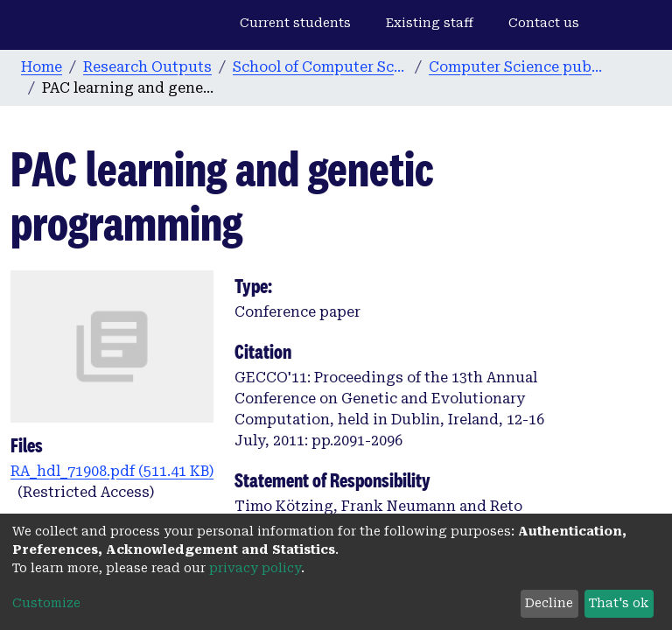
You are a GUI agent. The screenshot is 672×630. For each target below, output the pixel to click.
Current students (295, 23)
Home (42, 67)
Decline (549, 603)
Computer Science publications (516, 67)
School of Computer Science (320, 67)
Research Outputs (147, 67)
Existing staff (430, 23)
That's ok (619, 603)
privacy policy (255, 568)
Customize (46, 603)
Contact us (544, 23)
